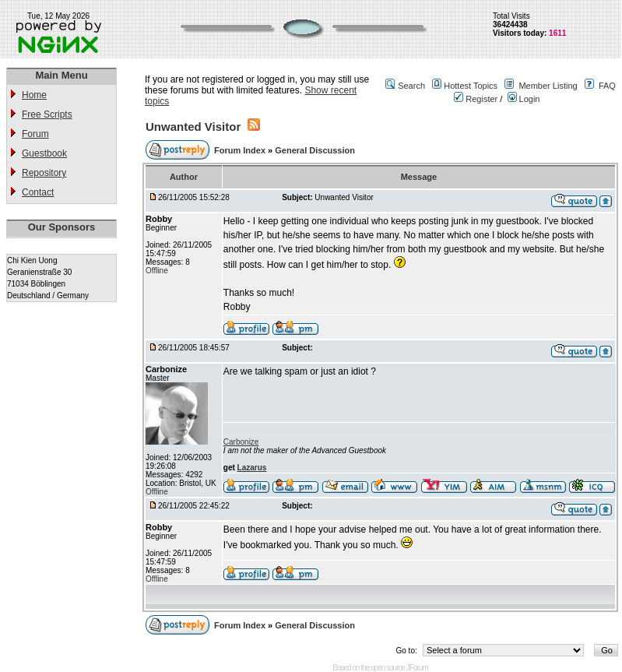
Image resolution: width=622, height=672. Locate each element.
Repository (44, 173)
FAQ (607, 86)
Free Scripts (47, 114)
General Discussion (315, 150)
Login (524, 99)
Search (411, 86)
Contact (38, 192)
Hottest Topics (471, 86)
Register (476, 99)
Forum (35, 134)
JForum (417, 668)
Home (34, 95)
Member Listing (548, 86)
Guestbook (44, 153)
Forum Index (241, 150)
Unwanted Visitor (193, 127)
